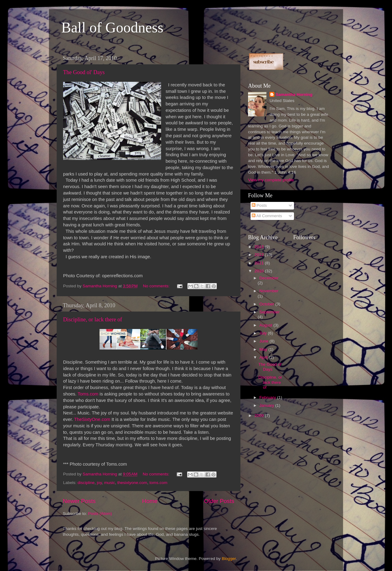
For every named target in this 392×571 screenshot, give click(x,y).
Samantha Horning (294, 95)
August (266, 325)
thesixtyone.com (132, 483)
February (268, 397)
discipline (86, 483)
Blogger (229, 559)
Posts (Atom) (100, 514)
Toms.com (88, 394)
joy (99, 483)
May (264, 349)
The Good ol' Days (84, 72)
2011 (260, 263)
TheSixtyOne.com (92, 419)
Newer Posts (79, 501)
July (264, 333)
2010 (260, 271)
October (267, 304)
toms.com (158, 483)
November (269, 291)
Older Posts (219, 501)
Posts (259, 205)
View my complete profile (271, 180)
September (269, 312)
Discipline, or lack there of (92, 320)
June (264, 341)
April (264, 357)
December (269, 278)
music (109, 483)
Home (150, 501)
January (267, 405)
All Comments (267, 216)
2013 (260, 247)
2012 (260, 255)
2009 (260, 416)
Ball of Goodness (112, 27)
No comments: (157, 286)
